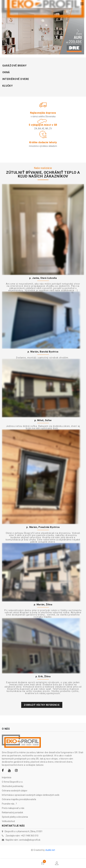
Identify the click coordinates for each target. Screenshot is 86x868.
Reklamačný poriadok (12, 812)
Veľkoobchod (8, 821)
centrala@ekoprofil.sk (30, 840)
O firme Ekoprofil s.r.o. (12, 782)
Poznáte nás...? (9, 804)
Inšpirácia (7, 777)
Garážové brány (14, 66)
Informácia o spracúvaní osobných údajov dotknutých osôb (31, 795)
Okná (6, 72)
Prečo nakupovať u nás (13, 808)
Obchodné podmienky (13, 786)
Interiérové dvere (16, 79)
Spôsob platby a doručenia (15, 817)
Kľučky (8, 86)
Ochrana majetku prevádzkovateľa (19, 799)
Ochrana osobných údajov (15, 791)
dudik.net (50, 850)
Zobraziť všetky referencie (42, 705)
